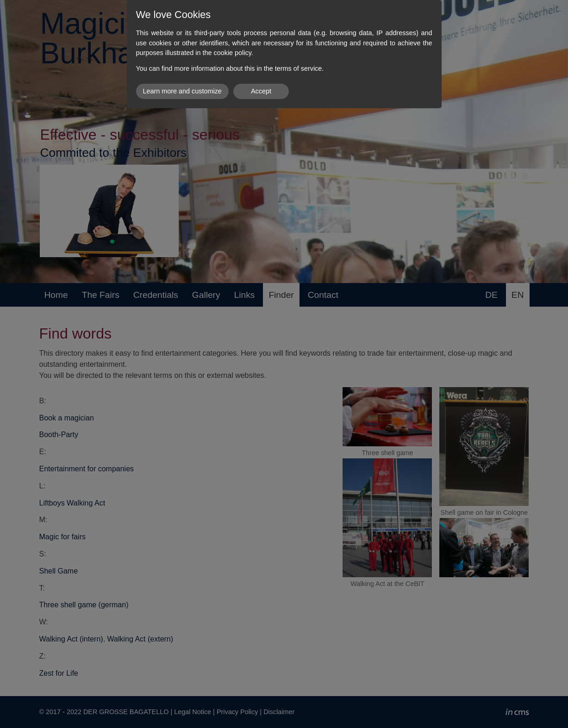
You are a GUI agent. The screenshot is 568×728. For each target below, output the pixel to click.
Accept (261, 91)
